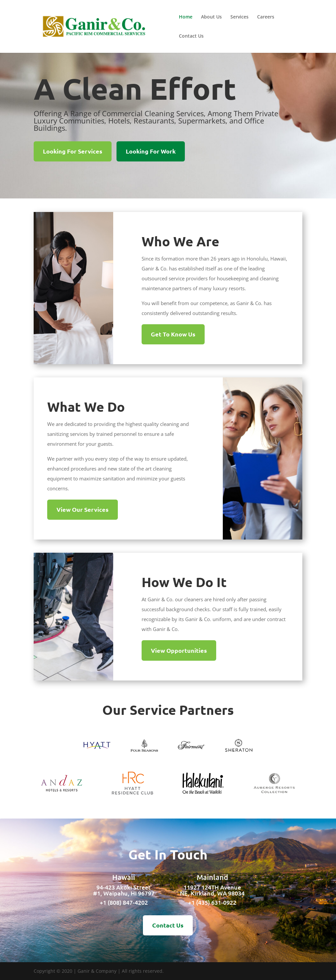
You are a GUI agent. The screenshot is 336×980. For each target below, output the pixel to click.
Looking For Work (151, 151)
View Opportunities (179, 650)
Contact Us (191, 36)
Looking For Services (73, 151)
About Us (211, 17)
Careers (266, 17)
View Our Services (83, 509)
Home (186, 17)
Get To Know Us (173, 334)
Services (239, 17)
